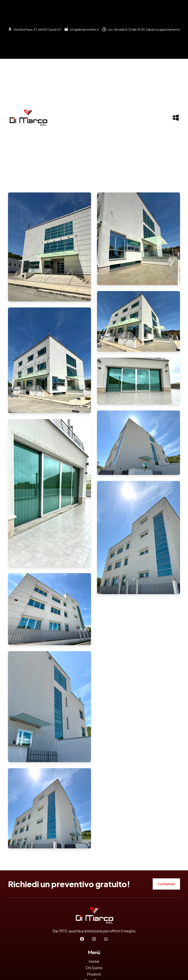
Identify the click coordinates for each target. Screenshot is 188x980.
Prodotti (94, 974)
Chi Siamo (94, 968)
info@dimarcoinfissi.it (84, 29)
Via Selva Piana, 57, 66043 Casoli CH (37, 29)
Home (94, 961)
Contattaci (166, 884)
